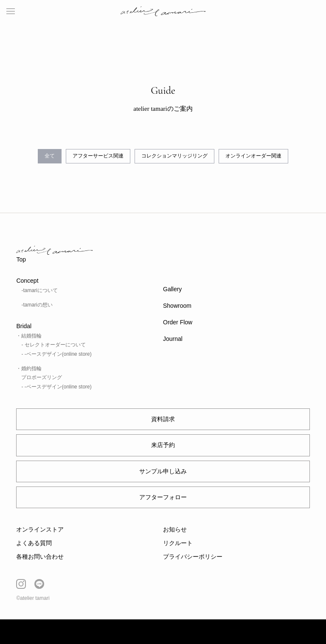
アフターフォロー (163, 497)
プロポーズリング (42, 377)
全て (50, 156)
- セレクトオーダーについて (53, 345)
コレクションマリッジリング (174, 156)
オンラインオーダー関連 (253, 156)
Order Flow (178, 322)
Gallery (172, 289)
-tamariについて (39, 290)
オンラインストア (40, 529)
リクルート (178, 543)
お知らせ (175, 529)
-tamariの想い (37, 305)
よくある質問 (34, 543)
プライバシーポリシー (193, 557)
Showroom (177, 306)
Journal (173, 339)
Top (21, 259)
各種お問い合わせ (40, 557)
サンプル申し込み (163, 471)
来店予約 (163, 445)
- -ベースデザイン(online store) (56, 354)
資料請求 (163, 419)
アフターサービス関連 (98, 156)
